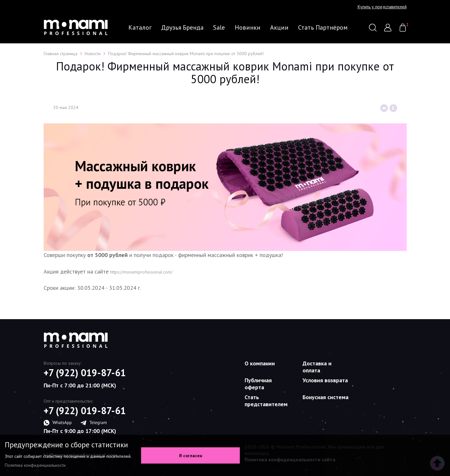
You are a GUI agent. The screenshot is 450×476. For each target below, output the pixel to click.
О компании (260, 363)
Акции (279, 27)
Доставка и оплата (317, 367)
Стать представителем (266, 401)
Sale (219, 27)
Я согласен (191, 456)
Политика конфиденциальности (35, 465)
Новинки (248, 27)
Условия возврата (325, 380)
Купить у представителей (382, 7)
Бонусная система (325, 397)
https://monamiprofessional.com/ (141, 272)
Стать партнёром (323, 27)
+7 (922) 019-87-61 (85, 373)
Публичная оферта (258, 384)
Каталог (140, 27)
